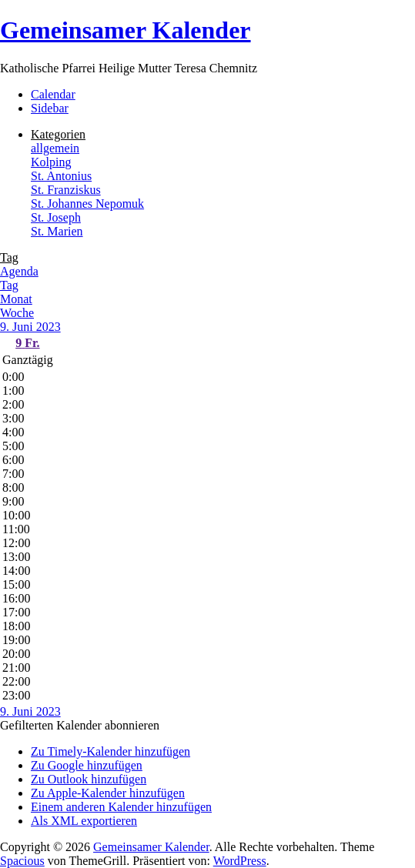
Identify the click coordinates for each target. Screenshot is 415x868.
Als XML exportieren (84, 821)
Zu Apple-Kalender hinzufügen (108, 793)
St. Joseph (56, 217)
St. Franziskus (66, 190)
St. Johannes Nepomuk (87, 204)
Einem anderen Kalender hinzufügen (121, 807)
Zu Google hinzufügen (87, 765)
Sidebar (50, 108)
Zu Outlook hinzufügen (89, 779)
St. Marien (57, 231)
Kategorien (58, 134)
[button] (80, 725)
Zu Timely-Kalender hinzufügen (110, 751)
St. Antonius (61, 176)
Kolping (51, 162)
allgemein (55, 148)
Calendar (53, 94)
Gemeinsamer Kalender (126, 30)
